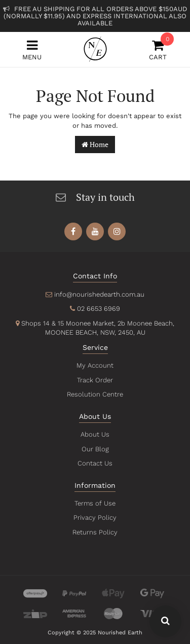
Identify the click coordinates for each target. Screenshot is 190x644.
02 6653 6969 (99, 309)
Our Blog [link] (95, 449)
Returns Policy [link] (95, 532)
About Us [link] (95, 434)
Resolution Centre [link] (95, 394)
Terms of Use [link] (95, 503)
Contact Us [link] (95, 463)
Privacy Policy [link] (95, 517)
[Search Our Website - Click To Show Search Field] (165, 621)
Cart (158, 50)
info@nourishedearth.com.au (99, 294)
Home (95, 144)
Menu (32, 50)
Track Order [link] (95, 380)
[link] (73, 231)
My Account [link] (95, 365)
